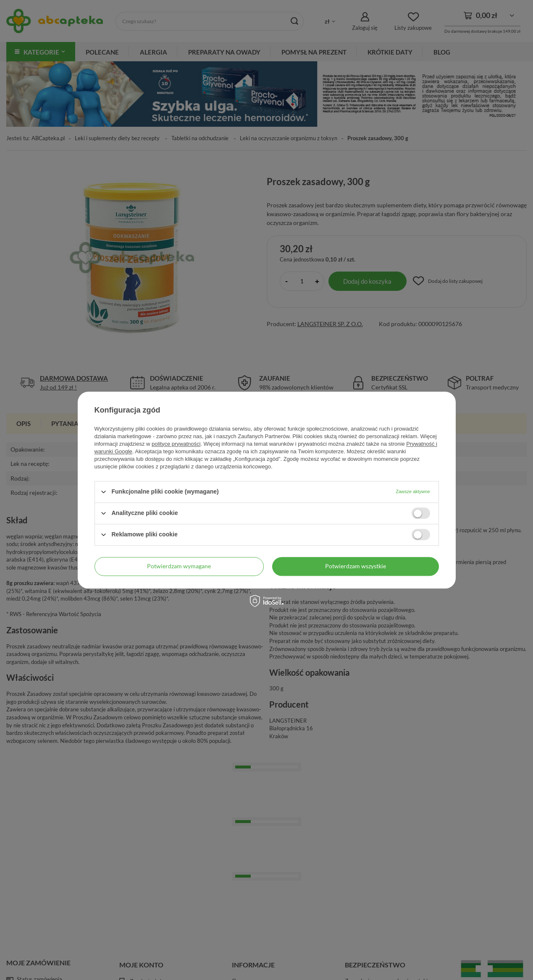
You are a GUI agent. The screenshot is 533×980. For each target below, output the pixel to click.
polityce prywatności (176, 444)
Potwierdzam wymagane (179, 566)
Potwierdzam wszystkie (356, 566)
